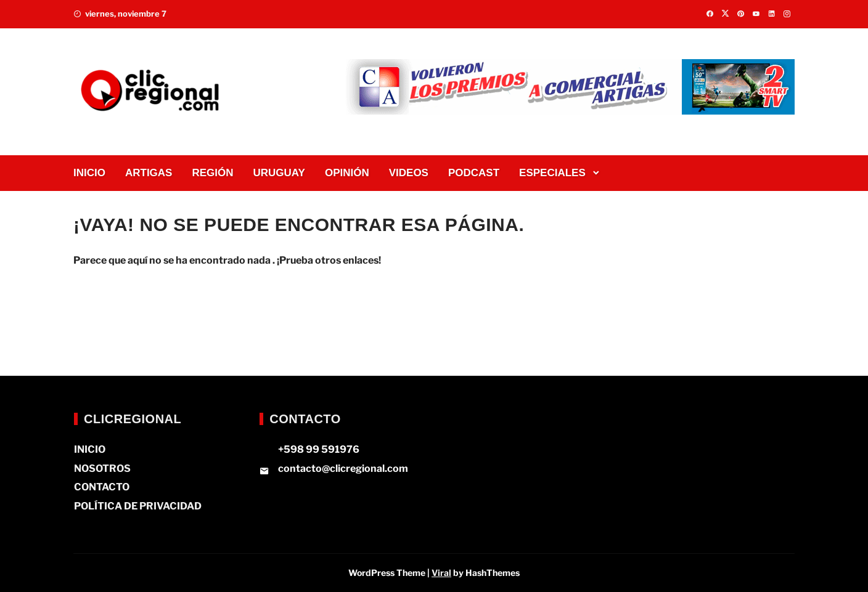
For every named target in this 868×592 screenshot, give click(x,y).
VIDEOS (409, 173)
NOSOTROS (102, 468)
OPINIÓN (347, 173)
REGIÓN (212, 173)
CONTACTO (102, 487)
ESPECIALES (552, 173)
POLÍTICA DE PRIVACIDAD (138, 506)
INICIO (89, 173)
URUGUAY (279, 173)
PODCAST (474, 173)
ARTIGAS (149, 173)
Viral (441, 573)
